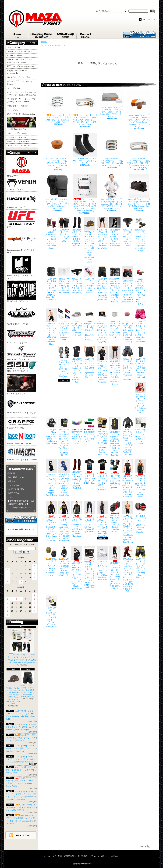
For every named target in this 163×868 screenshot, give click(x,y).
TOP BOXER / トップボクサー (21, 315)
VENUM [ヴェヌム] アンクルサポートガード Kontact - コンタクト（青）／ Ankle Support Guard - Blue (64, 478)
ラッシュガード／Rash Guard (20, 51)
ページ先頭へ (145, 846)
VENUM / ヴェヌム (21, 185)
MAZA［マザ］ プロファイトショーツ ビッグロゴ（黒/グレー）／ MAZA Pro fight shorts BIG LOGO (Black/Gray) (102, 283)
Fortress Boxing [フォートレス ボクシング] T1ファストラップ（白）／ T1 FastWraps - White (64, 363)
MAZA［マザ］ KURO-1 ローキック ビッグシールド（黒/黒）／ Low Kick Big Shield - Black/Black (140, 362)
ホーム (17, 35)
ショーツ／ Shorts (16, 56)
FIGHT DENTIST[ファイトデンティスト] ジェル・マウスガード (89, 430)
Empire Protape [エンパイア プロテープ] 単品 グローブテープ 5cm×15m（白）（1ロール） (58, 106)
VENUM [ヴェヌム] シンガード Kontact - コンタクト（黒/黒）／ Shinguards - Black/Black (77, 232)
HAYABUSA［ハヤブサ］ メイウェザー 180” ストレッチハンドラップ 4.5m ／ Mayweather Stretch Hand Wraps (140, 234)
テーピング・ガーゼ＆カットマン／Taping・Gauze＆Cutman (21, 100)
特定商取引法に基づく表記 (76, 856)
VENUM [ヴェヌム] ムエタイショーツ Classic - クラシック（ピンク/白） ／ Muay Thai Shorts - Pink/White (140, 326)
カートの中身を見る (21, 519)
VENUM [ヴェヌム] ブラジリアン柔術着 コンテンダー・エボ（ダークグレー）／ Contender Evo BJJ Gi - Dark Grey (128, 436)
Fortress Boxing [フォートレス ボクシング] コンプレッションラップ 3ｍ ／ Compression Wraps (64, 325)
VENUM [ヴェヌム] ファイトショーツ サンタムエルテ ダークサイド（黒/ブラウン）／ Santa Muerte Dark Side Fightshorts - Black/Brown (128, 522)
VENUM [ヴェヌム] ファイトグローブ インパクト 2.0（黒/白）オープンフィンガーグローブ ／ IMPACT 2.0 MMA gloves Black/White (89, 567)
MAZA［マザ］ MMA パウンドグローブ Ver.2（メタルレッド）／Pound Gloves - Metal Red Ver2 (140, 398)
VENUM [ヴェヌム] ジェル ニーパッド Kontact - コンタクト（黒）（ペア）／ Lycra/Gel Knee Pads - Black (77, 365)
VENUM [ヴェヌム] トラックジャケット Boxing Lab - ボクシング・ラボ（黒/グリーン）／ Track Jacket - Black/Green (51, 521)
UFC (21, 219)
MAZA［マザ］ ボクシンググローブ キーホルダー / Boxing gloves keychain (89, 280)
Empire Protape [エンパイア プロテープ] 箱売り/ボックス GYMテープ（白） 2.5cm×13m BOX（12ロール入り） (112, 104)
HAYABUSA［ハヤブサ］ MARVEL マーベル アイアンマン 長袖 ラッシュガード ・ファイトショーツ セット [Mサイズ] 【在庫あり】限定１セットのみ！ (128, 569)
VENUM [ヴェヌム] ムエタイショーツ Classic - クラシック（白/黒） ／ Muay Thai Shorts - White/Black (102, 563)
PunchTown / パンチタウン (21, 353)
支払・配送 (57, 856)
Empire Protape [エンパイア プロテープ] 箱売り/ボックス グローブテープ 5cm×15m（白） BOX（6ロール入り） (85, 108)
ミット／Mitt (13, 110)
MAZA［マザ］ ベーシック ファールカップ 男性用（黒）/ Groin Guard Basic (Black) (77, 280)
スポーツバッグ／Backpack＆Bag (22, 114)
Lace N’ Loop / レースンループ (21, 438)
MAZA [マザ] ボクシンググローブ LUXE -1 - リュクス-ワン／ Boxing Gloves (22, 770)
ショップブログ (66, 35)
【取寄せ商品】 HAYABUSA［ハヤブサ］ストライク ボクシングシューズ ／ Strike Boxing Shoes (51, 612)
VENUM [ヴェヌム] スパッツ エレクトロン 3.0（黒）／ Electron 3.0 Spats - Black (89, 517)
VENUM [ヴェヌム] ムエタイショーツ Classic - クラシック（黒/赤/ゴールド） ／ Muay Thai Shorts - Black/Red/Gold (128, 285)
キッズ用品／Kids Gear (21, 124)
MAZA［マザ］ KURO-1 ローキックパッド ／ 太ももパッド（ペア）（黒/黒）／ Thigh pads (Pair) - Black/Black (128, 363)
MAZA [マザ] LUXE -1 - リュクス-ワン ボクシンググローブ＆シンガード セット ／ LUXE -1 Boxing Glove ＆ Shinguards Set (22, 646)
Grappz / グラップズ (21, 424)
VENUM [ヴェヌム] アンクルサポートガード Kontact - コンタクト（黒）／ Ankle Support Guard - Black (51, 478)
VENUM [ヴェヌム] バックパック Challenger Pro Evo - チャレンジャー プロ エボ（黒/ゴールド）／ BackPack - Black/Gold (115, 437)
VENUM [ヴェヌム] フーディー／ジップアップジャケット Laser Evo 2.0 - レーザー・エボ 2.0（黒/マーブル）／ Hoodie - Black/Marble (77, 568)
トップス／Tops (15, 47)
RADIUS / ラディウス (21, 384)
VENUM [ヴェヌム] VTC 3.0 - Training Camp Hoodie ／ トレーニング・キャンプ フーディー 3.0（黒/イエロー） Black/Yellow (64, 521)
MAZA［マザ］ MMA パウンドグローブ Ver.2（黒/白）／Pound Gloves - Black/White (51, 431)
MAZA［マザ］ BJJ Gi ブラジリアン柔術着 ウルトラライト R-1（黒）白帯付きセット (22, 808)
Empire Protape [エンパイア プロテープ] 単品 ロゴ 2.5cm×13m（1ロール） (77, 322)
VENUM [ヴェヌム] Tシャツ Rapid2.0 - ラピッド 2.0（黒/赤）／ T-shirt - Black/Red (102, 475)
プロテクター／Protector (18, 106)
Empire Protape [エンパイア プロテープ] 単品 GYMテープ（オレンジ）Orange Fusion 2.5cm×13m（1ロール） (58, 151)
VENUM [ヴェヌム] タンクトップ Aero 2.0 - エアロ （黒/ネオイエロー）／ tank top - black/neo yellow (140, 478)
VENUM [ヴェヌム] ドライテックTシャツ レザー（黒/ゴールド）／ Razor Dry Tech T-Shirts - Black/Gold (102, 519)
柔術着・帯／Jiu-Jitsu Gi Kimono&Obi (17, 72)
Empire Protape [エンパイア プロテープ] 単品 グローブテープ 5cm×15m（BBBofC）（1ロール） (112, 150)
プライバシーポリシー (99, 856)
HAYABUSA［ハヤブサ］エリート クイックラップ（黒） (64, 230)
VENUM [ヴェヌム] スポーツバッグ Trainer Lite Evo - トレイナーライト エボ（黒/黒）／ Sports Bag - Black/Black (139, 192)
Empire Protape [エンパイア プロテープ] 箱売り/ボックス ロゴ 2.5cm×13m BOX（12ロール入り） (89, 325)
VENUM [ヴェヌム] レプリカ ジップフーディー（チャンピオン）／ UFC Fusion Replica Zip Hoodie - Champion (102, 365)
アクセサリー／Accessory (18, 137)
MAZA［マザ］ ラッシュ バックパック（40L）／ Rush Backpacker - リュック (51, 561)
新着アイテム (13, 493)
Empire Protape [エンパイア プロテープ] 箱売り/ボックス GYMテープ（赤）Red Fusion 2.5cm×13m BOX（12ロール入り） (140, 286)
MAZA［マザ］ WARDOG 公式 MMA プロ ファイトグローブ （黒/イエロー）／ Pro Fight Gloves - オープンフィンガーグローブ (64, 437)
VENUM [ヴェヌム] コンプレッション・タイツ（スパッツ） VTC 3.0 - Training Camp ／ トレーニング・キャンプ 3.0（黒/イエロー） (115, 568)
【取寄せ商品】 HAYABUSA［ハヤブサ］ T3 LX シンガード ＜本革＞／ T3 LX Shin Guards (51, 233)
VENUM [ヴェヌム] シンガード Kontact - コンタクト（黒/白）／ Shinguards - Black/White (115, 232)
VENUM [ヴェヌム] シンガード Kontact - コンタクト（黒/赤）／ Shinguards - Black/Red (77, 474)
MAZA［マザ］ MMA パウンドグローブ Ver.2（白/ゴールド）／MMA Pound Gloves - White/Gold (22, 759)
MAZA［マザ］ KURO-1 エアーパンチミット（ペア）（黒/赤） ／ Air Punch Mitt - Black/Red (140, 517)
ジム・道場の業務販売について (21, 508)
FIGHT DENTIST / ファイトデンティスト (22, 407)
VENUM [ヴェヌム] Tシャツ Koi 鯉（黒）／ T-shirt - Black (89, 472)
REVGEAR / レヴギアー (21, 335)
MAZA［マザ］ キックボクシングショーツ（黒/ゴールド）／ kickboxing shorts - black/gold (21, 727)
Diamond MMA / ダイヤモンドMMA (22, 454)
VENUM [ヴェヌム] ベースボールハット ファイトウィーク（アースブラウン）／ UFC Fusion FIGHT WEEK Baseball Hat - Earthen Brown (14, 688)
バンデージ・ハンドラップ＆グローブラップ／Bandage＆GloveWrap (22, 94)
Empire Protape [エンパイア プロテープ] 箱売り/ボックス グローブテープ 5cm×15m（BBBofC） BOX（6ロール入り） (139, 151)
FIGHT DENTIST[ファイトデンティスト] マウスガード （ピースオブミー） (77, 431)
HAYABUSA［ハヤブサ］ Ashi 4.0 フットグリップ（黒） (85, 149)
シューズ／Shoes (14, 88)
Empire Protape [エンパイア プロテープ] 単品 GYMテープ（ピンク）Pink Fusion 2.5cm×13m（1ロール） (128, 326)
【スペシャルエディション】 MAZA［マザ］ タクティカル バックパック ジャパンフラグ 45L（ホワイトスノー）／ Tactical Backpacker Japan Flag (85, 193)
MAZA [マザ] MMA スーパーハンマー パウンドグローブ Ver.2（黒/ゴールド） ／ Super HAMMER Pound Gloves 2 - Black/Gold (115, 285)
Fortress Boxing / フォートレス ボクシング (22, 267)
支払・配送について (41, 35)
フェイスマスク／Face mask (19, 145)
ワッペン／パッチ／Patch (18, 142)
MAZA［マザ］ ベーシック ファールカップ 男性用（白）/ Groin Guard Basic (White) (64, 280)
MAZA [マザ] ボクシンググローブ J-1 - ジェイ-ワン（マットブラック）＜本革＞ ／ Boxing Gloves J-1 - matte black (58, 192)
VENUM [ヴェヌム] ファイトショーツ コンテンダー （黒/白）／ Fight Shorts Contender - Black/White (102, 233)
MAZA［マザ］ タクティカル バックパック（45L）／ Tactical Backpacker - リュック (115, 517)
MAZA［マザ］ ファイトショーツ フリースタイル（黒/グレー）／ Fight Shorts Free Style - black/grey (89, 362)
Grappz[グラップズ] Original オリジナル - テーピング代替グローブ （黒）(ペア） (22, 738)
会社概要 (11, 473)
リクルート (12, 497)
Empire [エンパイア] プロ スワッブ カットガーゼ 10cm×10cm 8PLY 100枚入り (115, 323)
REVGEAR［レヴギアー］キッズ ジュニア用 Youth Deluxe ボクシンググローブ (115, 474)
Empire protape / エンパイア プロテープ (22, 242)
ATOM (26, 835)
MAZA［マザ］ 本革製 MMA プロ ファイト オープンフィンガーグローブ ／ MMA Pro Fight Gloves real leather (51, 283)
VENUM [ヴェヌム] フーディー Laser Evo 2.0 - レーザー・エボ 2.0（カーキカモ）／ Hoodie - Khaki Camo (77, 519)
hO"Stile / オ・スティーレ (21, 292)
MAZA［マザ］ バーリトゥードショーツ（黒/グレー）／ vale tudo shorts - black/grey (21, 748)
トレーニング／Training (17, 133)
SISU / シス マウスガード (21, 367)
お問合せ (86, 35)
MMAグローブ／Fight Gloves (19, 77)
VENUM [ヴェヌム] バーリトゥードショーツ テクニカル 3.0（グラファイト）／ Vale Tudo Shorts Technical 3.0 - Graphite (115, 366)
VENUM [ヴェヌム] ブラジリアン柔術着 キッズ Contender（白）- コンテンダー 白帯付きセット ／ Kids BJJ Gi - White (112, 192)
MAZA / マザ (21, 166)
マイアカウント (149, 19)
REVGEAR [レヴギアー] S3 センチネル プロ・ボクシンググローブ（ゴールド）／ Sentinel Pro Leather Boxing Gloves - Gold (102, 436)
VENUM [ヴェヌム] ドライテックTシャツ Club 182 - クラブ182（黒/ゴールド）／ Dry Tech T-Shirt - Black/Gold (128, 478)
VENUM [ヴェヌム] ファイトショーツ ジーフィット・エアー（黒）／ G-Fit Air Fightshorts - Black (51, 327)
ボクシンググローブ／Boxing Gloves (19, 83)
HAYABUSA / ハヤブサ (21, 200)
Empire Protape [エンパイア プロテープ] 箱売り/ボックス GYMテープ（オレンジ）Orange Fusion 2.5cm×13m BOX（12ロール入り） (139, 109)
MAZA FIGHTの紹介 (16, 489)
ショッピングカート (139, 34)
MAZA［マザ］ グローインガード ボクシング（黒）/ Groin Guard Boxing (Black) (128, 232)
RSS (19, 835)
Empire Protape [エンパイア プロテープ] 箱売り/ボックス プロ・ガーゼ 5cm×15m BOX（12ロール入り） (102, 326)
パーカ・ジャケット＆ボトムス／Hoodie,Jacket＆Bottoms (21, 61)
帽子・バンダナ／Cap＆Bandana (22, 66)
